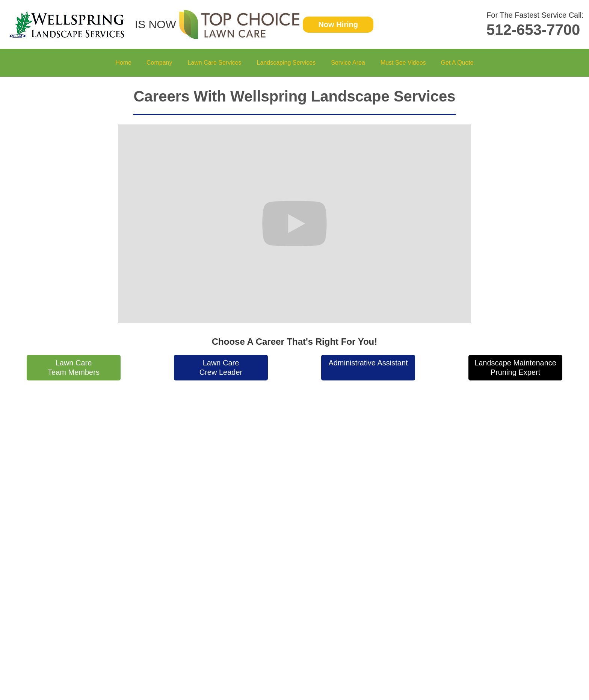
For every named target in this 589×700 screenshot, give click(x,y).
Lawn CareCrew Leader (221, 367)
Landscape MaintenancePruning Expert (515, 367)
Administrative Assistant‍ (368, 363)
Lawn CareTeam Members (74, 367)
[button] (159, 63)
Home (123, 63)
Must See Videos (403, 63)
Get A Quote (457, 63)
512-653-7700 (533, 30)
